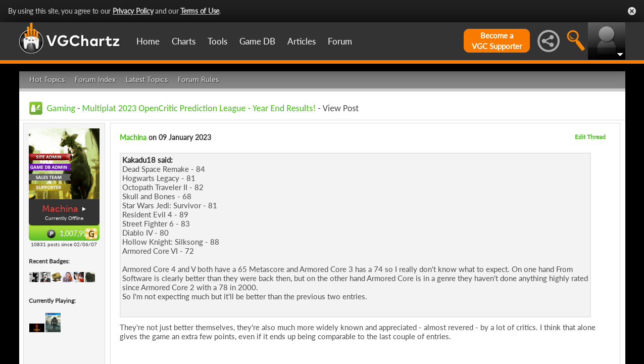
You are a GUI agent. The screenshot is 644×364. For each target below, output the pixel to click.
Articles (302, 41)
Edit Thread (590, 137)
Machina (60, 209)
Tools (217, 41)
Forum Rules (198, 80)
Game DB (257, 41)
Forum (340, 41)
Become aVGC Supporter (497, 41)
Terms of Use (200, 11)
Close (632, 11)
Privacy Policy (133, 11)
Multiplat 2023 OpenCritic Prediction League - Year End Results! (199, 108)
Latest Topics (147, 80)
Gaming (61, 108)
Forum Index (95, 80)
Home (148, 41)
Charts (184, 41)
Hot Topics (47, 80)
